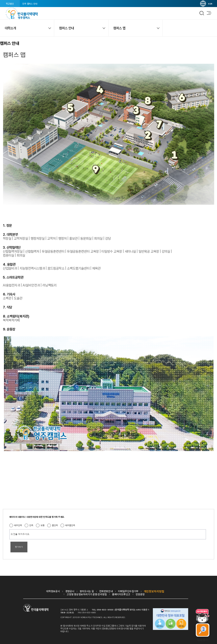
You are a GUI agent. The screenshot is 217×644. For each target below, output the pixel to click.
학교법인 (10, 4)
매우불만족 (70, 525)
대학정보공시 (53, 591)
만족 (31, 525)
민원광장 (140, 594)
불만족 (55, 525)
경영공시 (70, 591)
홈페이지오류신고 (121, 594)
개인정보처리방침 (154, 591)
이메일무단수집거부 (128, 591)
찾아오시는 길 (87, 591)
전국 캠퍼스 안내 (30, 4)
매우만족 (18, 525)
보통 (43, 525)
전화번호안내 (106, 591)
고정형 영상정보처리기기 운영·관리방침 (87, 594)
